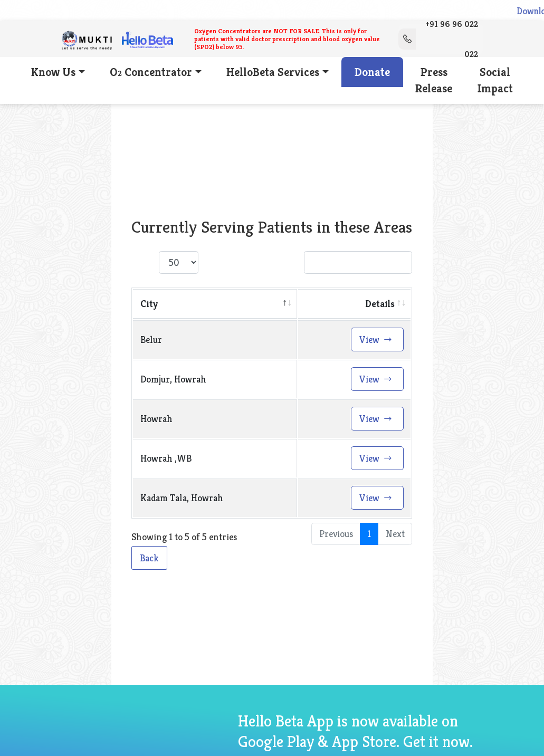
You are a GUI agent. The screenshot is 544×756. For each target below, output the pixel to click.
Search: (342, 266)
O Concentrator (150, 74)
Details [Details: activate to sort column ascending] (380, 307)
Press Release (435, 83)
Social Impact (498, 83)
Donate (373, 74)
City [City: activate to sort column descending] (149, 307)
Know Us (51, 74)
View (376, 343)
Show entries (182, 266)
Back (149, 561)
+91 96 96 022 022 (438, 40)
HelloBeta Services (273, 74)
